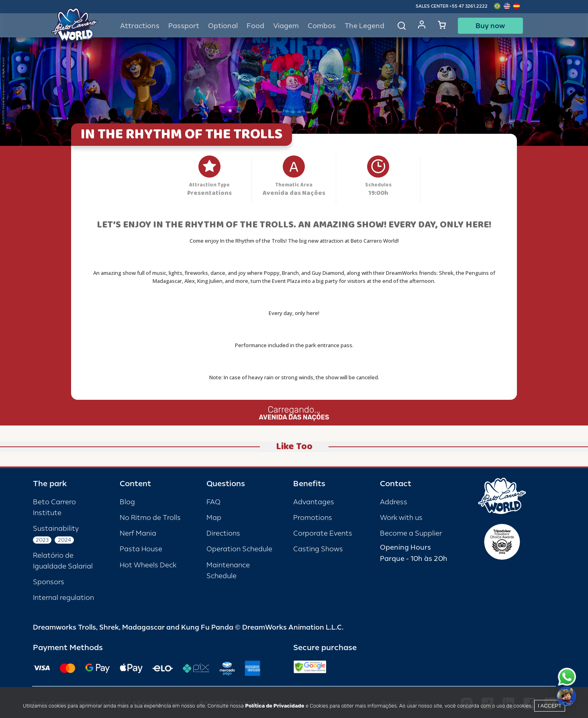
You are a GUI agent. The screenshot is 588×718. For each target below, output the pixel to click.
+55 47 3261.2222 (469, 6)
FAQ (213, 502)
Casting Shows (318, 549)
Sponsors (49, 582)
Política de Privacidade (275, 706)
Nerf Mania (138, 533)
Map (214, 518)
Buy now (490, 26)
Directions (223, 533)
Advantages (314, 502)
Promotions (313, 518)
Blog (127, 502)
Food (255, 26)
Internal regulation (63, 598)
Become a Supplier (411, 533)
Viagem (286, 26)
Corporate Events (323, 533)
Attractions (140, 26)
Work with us (401, 518)
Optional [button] (223, 26)
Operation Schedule (239, 549)
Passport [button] (184, 26)
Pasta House (141, 549)
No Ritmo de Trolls (150, 518)
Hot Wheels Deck (148, 565)
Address (394, 502)
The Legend (364, 26)
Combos (322, 26)
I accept (550, 706)
